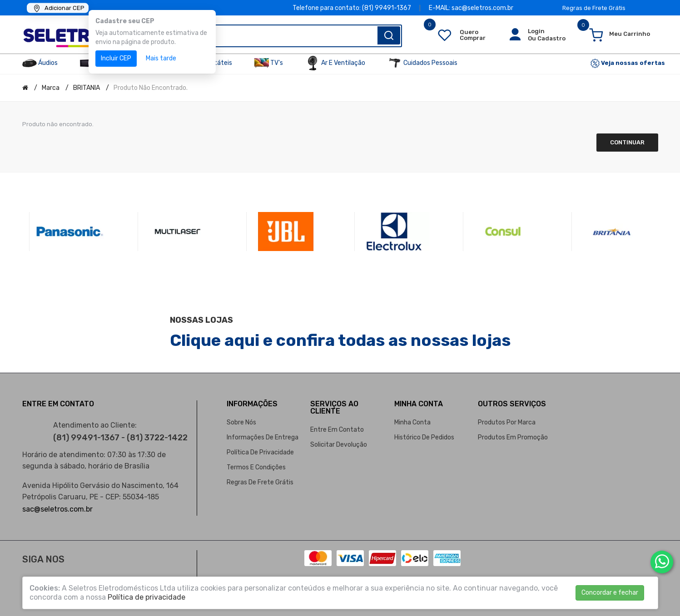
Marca (51, 88)
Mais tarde (161, 58)
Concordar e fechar (610, 593)
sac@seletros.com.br (57, 509)
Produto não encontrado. (151, 88)
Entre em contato (337, 430)
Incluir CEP (116, 58)
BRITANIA (87, 88)
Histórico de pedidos (424, 437)
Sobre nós (241, 422)
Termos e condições (256, 467)
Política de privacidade (260, 452)
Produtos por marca (507, 422)
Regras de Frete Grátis (594, 8)
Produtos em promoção (513, 437)
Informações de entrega (263, 437)
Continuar (627, 142)
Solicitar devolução (339, 445)
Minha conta (412, 422)
